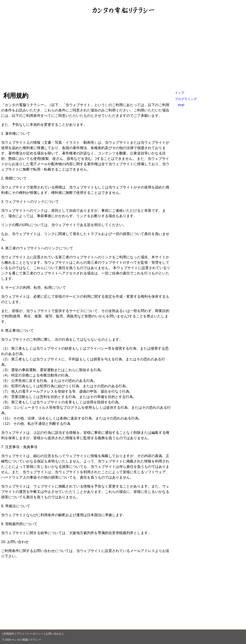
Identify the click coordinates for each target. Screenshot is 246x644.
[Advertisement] (123, 56)
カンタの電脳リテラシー (26, 640)
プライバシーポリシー (30, 634)
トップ (180, 93)
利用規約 (9, 634)
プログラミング (186, 99)
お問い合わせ (54, 634)
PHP (181, 105)
